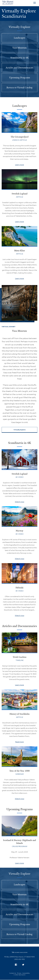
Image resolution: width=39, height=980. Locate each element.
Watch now (20, 502)
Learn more (19, 165)
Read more (19, 742)
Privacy (19, 973)
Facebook (16, 964)
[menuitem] (16, 965)
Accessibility (26, 973)
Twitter (24, 964)
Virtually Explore (19, 430)
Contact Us (13, 973)
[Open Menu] (35, 3)
